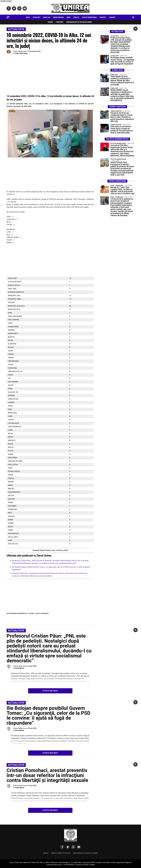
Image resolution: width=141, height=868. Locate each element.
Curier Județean (58, 17)
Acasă (28, 17)
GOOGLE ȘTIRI (62, 550)
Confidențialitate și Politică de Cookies (79, 22)
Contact (50, 22)
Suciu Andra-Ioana (21, 53)
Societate (103, 17)
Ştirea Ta (76, 17)
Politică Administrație (89, 17)
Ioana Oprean (20, 668)
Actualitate (36, 17)
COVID (38, 614)
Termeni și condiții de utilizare (61, 853)
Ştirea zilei (47, 17)
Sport (68, 17)
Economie (112, 17)
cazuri (31, 614)
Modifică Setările (6, 1)
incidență (45, 614)
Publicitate (60, 22)
